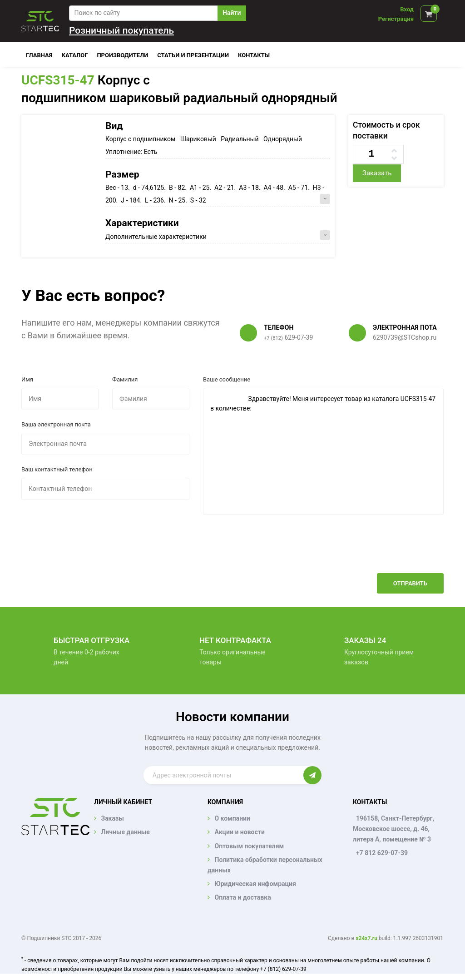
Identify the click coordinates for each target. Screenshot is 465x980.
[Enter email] (224, 775)
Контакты (254, 55)
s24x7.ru (366, 938)
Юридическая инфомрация (255, 884)
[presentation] (375, 551)
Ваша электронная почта (56, 424)
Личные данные (125, 832)
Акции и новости (239, 832)
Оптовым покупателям (249, 846)
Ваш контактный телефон (57, 469)
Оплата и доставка (242, 897)
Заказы (112, 818)
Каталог (75, 55)
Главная (39, 55)
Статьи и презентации (193, 55)
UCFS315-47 (58, 80)
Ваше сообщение (227, 379)
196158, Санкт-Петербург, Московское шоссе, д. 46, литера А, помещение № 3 (393, 829)
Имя (27, 379)
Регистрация (396, 19)
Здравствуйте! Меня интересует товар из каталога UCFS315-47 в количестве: (323, 451)
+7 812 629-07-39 (382, 853)
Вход (407, 9)
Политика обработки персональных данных (265, 865)
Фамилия (125, 379)
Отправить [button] (410, 583)
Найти (232, 13)
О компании (232, 818)
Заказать (377, 173)
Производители (122, 55)
